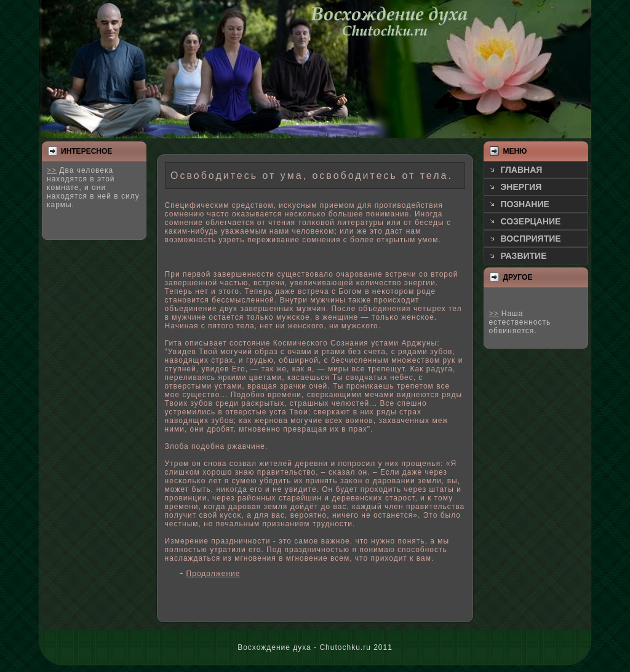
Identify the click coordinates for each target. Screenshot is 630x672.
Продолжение (213, 574)
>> (52, 170)
